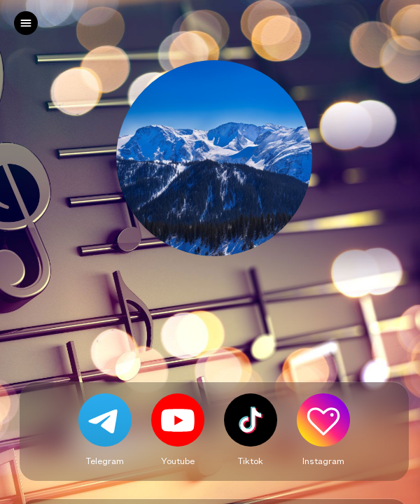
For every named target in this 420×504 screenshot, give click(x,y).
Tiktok (251, 461)
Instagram (323, 461)
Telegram (105, 461)
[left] (26, 23)
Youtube (178, 461)
